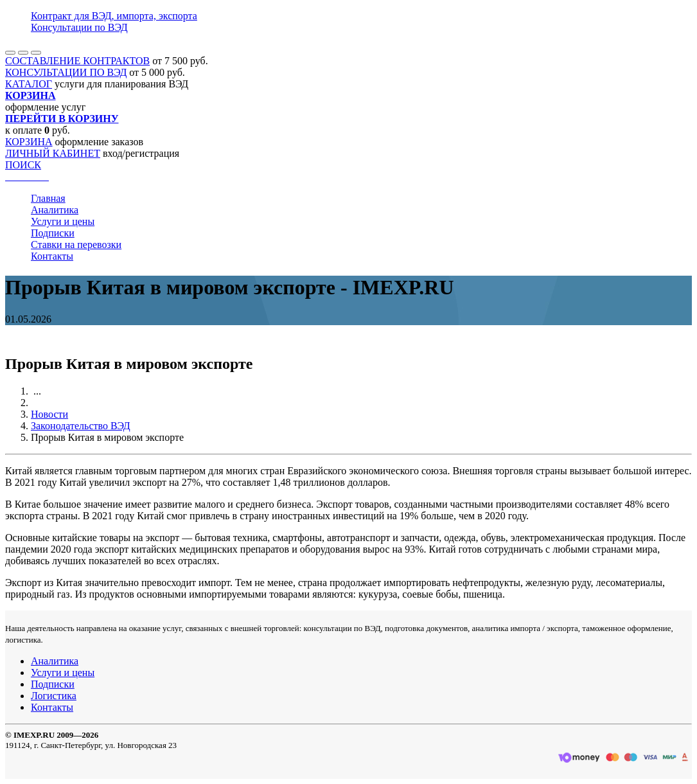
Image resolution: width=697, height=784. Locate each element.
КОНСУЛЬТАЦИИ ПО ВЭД (66, 72)
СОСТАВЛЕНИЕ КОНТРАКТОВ (77, 61)
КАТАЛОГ (29, 84)
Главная (48, 198)
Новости (49, 414)
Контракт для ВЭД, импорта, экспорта (114, 16)
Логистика (54, 696)
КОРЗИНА (29, 142)
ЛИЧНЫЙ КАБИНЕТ (53, 153)
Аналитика (55, 210)
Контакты (52, 256)
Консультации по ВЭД (79, 27)
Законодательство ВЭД (81, 426)
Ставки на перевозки (76, 245)
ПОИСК (23, 165)
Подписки (53, 233)
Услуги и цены (63, 221)
